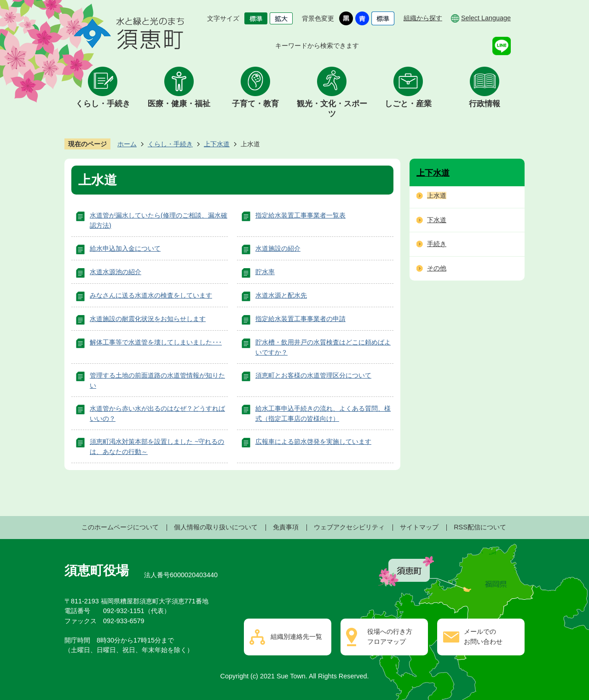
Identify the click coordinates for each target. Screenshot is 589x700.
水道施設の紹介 (278, 248)
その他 (437, 268)
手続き (437, 244)
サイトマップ (419, 527)
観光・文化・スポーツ (332, 109)
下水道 (437, 220)
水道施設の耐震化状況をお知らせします (148, 319)
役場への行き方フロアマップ (390, 637)
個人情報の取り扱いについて (216, 527)
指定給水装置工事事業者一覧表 (300, 215)
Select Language (486, 18)
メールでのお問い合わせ (483, 637)
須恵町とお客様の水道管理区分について (313, 375)
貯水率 (265, 272)
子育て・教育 (255, 104)
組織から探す (423, 18)
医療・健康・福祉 (179, 104)
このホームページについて (120, 527)
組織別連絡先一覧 (296, 637)
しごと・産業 (408, 104)
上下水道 (217, 144)
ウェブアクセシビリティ (349, 527)
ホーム (127, 144)
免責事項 (286, 527)
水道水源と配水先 (281, 295)
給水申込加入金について (125, 248)
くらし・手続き (103, 104)
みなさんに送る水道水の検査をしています (151, 295)
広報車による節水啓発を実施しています (313, 442)
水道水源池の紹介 (115, 272)
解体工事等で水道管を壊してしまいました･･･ (156, 342)
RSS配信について (480, 527)
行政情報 (485, 104)
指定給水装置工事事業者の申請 (300, 319)
